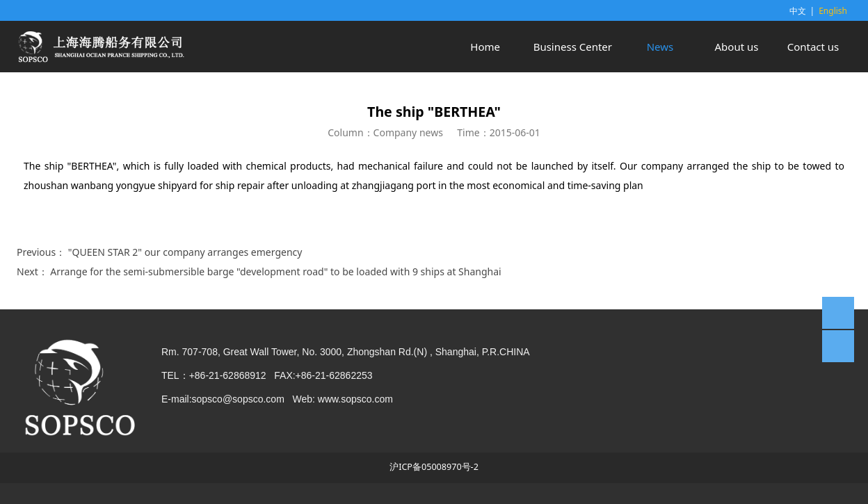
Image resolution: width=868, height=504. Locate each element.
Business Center (573, 47)
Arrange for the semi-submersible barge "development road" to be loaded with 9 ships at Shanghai (275, 271)
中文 (798, 11)
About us (737, 47)
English (833, 11)
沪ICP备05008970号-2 (434, 467)
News (660, 47)
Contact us (813, 47)
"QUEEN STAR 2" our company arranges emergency (185, 252)
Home (485, 47)
